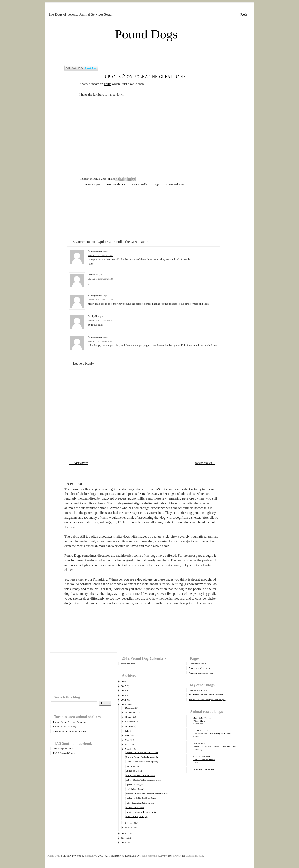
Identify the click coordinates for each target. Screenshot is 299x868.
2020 (124, 681)
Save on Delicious (116, 184)
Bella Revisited (133, 766)
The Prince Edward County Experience (207, 695)
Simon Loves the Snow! (204, 760)
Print (112, 179)
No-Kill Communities (204, 769)
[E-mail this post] (93, 184)
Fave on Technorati (175, 184)
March (128, 749)
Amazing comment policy (201, 673)
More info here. (128, 664)
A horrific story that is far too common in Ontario (215, 747)
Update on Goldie (134, 771)
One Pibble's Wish (202, 756)
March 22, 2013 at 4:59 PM (100, 320)
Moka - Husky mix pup (136, 816)
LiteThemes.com (194, 856)
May (127, 740)
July (127, 731)
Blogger (89, 856)
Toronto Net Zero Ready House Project (207, 699)
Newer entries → (205, 463)
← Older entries (78, 463)
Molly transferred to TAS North (140, 775)
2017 (124, 686)
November (130, 712)
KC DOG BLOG (201, 731)
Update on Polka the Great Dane (141, 798)
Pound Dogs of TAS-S (63, 749)
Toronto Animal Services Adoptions (70, 722)
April (127, 744)
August (128, 726)
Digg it (156, 184)
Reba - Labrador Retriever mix (140, 803)
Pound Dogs (146, 34)
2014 (124, 700)
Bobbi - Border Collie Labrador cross (143, 780)
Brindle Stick (199, 743)
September (130, 722)
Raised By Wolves (202, 718)
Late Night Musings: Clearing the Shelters (212, 734)
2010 (124, 843)
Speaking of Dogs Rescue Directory (70, 731)
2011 (124, 838)
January (129, 827)
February (129, 823)
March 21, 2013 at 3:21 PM (100, 255)
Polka (107, 84)
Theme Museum (148, 856)
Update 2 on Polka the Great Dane (145, 76)
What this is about (197, 664)
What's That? (199, 721)
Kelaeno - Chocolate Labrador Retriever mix (146, 794)
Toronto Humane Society (64, 726)
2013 (124, 704)
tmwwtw (177, 856)
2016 (124, 691)
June (127, 735)
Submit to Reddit (139, 184)
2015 (124, 695)
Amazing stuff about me (200, 668)
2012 (124, 833)
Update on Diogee (134, 784)
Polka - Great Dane (135, 807)
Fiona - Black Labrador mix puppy (142, 762)
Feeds (244, 15)
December (130, 708)
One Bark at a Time (198, 690)
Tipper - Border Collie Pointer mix (142, 757)
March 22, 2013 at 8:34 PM (100, 341)
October (129, 717)
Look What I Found (135, 789)
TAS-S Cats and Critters (64, 753)
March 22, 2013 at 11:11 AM (101, 300)
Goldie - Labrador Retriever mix (141, 812)
